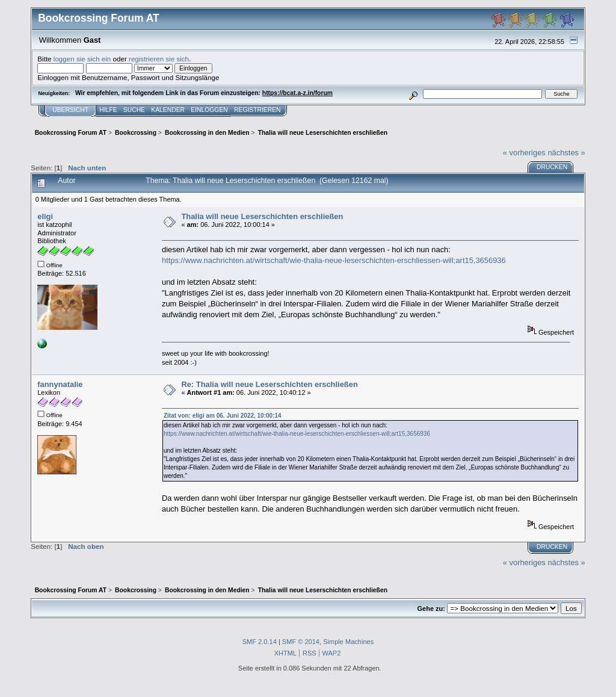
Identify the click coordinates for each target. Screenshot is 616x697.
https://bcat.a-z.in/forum (297, 93)
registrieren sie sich (159, 59)
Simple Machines (348, 642)
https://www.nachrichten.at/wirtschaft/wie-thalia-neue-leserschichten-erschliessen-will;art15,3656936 (334, 260)
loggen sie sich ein (82, 59)
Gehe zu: (431, 609)
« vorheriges (524, 153)
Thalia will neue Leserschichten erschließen (262, 216)
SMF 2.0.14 (260, 642)
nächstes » (566, 153)
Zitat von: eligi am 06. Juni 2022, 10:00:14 (223, 416)
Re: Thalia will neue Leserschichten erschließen (269, 384)
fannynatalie (60, 384)
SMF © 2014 (301, 642)
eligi (45, 216)
